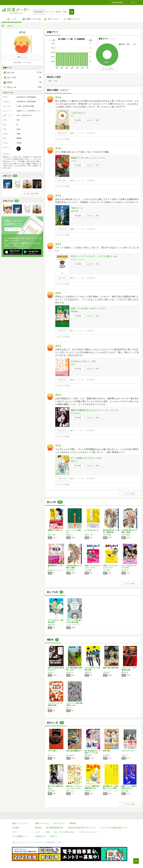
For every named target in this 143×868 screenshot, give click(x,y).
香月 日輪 (125, 791)
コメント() (79, 133)
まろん (58, 97)
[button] (72, 12)
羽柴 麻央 (74, 311)
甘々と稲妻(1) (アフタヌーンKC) (86, 458)
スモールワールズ (128, 751)
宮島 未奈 (53, 81)
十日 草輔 (88, 570)
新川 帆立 (106, 755)
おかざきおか (76, 413)
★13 (72, 479)
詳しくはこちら (13, 229)
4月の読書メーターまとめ (22, 62)
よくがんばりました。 (92, 530)
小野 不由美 (107, 535)
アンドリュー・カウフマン (112, 791)
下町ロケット (77, 208)
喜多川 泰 (88, 535)
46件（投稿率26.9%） (25, 115)
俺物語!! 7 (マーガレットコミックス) (88, 158)
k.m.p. (73, 364)
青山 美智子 (70, 755)
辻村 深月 (106, 672)
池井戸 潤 (74, 211)
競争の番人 (107, 751)
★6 (72, 431)
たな (72, 116)
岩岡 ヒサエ (70, 791)
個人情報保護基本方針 (55, 828)
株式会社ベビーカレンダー (56, 570)
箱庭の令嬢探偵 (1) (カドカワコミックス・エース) (94, 410)
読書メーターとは (42, 823)
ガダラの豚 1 (52, 751)
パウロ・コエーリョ (73, 625)
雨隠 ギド (74, 461)
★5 (72, 331)
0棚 (18, 120)
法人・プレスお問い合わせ (64, 832)
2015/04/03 (91, 133)
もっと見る (108, 69)
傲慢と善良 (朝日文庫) (111, 668)
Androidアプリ (41, 836)
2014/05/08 (91, 380)
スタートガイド (59, 823)
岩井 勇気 (51, 791)
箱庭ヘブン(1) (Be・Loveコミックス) (88, 308)
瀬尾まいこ (70, 535)
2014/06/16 (91, 229)
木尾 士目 (125, 570)
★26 (72, 133)
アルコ (73, 161)
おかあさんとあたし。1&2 (83, 361)
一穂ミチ (125, 755)
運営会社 (39, 828)
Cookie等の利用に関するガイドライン (82, 828)
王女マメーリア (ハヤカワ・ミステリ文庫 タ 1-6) (94, 256)
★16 (72, 380)
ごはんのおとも (78, 113)
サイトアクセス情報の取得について (114, 828)
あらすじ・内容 (93, 120)
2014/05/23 (90, 331)
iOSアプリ (54, 836)
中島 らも (51, 755)
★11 (72, 278)
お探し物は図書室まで (74, 751)
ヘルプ (38, 832)
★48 (72, 229)
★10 (72, 181)
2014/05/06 (90, 431)
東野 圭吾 (125, 672)
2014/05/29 (91, 278)
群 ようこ (51, 708)
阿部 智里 (88, 755)
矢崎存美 (88, 791)
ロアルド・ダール (78, 259)
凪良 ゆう (51, 672)
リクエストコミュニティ (88, 832)
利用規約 (73, 823)
